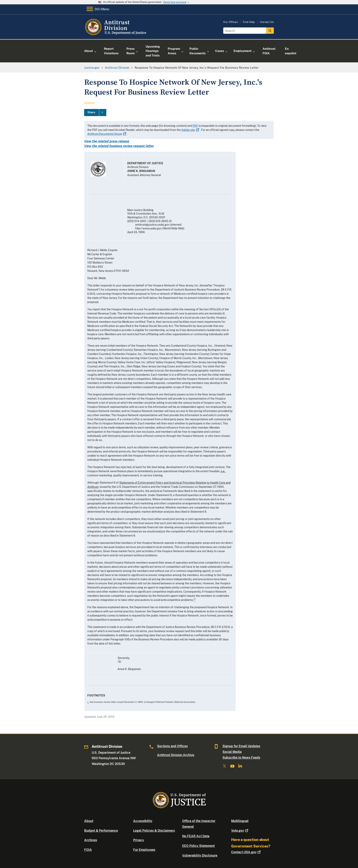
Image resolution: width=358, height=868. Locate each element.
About (89, 821)
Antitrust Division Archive (176, 755)
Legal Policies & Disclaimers (154, 831)
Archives (91, 840)
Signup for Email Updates (241, 746)
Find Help (249, 22)
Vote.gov (240, 831)
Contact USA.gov (246, 852)
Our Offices (231, 22)
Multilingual (240, 821)
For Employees (144, 850)
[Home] (116, 34)
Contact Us (267, 22)
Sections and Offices (172, 746)
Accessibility (143, 821)
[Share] (95, 113)
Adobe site (191, 130)
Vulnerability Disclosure (200, 855)
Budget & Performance (101, 831)
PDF (195, 126)
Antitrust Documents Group (107, 134)
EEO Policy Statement (198, 846)
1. (89, 703)
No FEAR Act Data (196, 836)
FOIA (88, 850)
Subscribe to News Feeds (241, 758)
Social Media (232, 752)
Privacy (139, 840)
